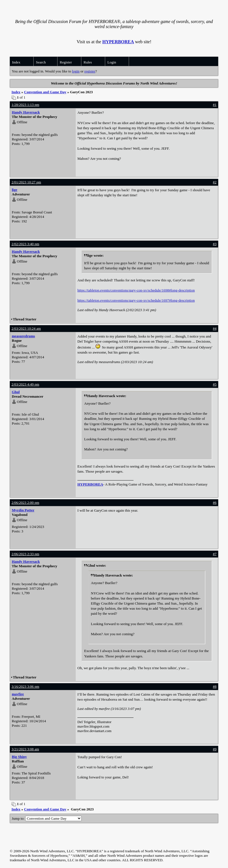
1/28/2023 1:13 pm (25, 105)
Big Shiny (19, 757)
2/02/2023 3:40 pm (25, 244)
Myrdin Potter (23, 510)
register (90, 71)
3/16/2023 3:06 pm (25, 686)
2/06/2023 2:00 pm (25, 503)
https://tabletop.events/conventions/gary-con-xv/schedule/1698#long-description (136, 290)
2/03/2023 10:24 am (26, 328)
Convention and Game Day (45, 92)
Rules (88, 62)
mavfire (18, 694)
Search (41, 62)
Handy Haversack (26, 112)
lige (15, 190)
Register (66, 62)
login (76, 71)
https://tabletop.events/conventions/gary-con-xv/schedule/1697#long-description (136, 300)
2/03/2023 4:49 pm (25, 384)
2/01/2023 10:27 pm (26, 182)
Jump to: (47, 818)
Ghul (16, 392)
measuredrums (23, 336)
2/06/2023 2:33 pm (25, 554)
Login (112, 62)
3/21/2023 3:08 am (25, 749)
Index (16, 62)
